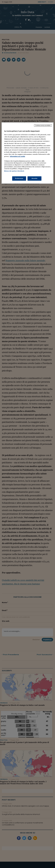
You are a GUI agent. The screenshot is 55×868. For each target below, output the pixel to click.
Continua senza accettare (43, 125)
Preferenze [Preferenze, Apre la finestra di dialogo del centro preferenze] (19, 178)
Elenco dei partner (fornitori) (14, 171)
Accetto (34, 178)
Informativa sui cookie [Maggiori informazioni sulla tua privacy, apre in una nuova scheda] (17, 156)
